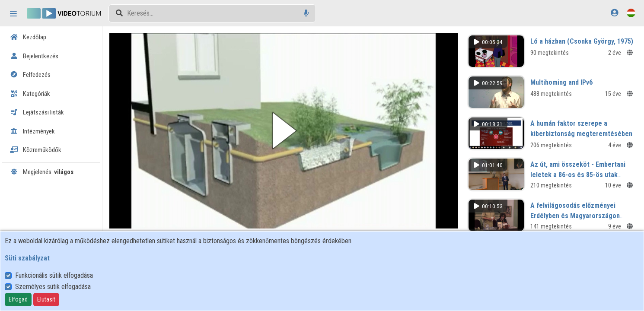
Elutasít (46, 299)
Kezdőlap (28, 37)
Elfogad (18, 299)
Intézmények (32, 131)
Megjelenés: (42, 172)
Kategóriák (30, 94)
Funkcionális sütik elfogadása (54, 275)
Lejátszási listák (37, 112)
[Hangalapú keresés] (306, 13)
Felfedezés (30, 75)
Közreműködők (36, 150)
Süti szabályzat (27, 258)
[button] (284, 131)
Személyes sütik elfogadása (53, 287)
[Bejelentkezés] (614, 13)
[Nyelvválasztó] (631, 13)
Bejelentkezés (34, 56)
